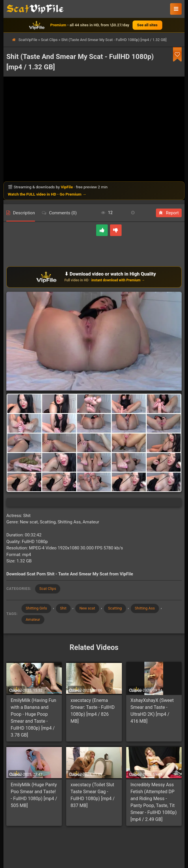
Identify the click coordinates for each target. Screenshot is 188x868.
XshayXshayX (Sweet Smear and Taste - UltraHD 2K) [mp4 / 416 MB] (152, 711)
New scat (87, 608)
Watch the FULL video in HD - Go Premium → (47, 194)
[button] (176, 9)
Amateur (33, 619)
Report (169, 213)
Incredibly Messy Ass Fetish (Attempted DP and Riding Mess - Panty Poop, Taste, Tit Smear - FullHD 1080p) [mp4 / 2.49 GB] (154, 802)
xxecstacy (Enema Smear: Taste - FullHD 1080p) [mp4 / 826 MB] (93, 711)
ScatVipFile (28, 40)
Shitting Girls (36, 608)
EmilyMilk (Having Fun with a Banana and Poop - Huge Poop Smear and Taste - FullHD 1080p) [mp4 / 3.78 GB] (33, 718)
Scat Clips (49, 40)
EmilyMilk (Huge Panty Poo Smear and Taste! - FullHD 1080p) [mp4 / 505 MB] (34, 795)
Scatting (115, 608)
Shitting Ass (145, 608)
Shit (63, 608)
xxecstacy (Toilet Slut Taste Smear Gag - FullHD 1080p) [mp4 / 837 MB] (92, 795)
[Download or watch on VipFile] (94, 277)
